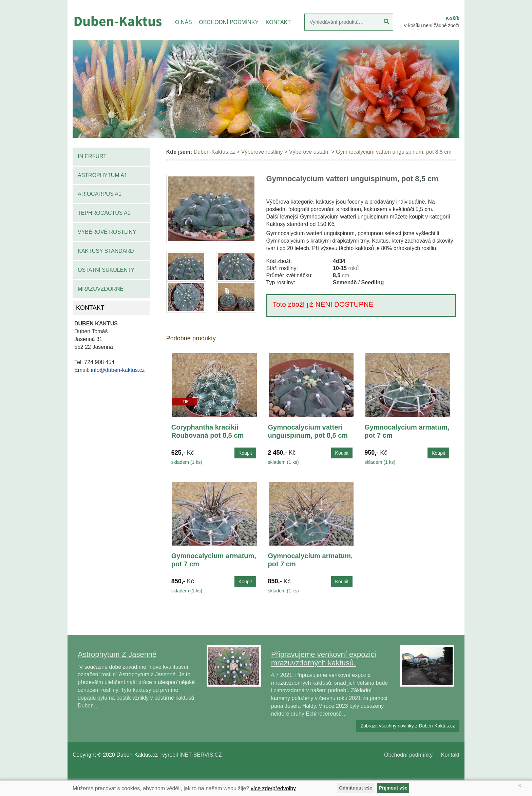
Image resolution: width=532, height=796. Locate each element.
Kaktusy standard (106, 251)
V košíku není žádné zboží (432, 25)
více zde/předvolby (273, 788)
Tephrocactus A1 (104, 213)
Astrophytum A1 (102, 175)
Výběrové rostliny (107, 232)
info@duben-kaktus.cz (118, 370)
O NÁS (184, 22)
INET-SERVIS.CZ (201, 755)
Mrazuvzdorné (101, 289)
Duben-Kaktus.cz (214, 152)
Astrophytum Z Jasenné (117, 654)
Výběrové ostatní (309, 152)
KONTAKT (278, 22)
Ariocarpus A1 (100, 194)
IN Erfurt (92, 156)
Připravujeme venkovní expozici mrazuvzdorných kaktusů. (324, 658)
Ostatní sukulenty (106, 270)
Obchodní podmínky (408, 755)
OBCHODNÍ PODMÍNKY (229, 22)
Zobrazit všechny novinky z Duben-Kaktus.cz (408, 726)
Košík (452, 18)
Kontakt (450, 755)
